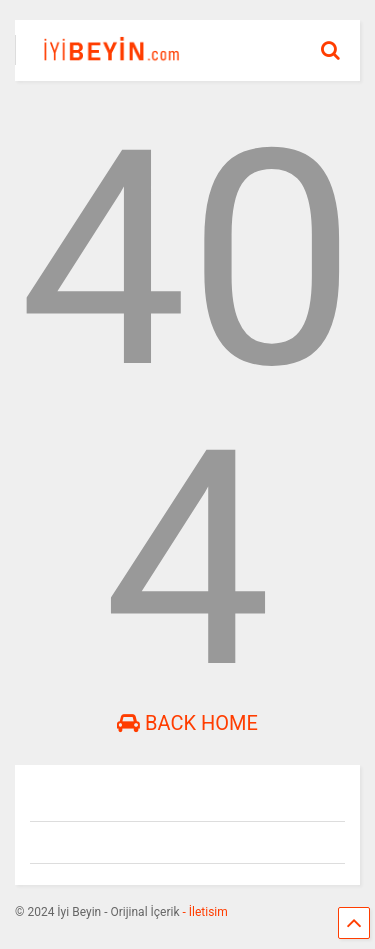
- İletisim (204, 912)
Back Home (187, 723)
